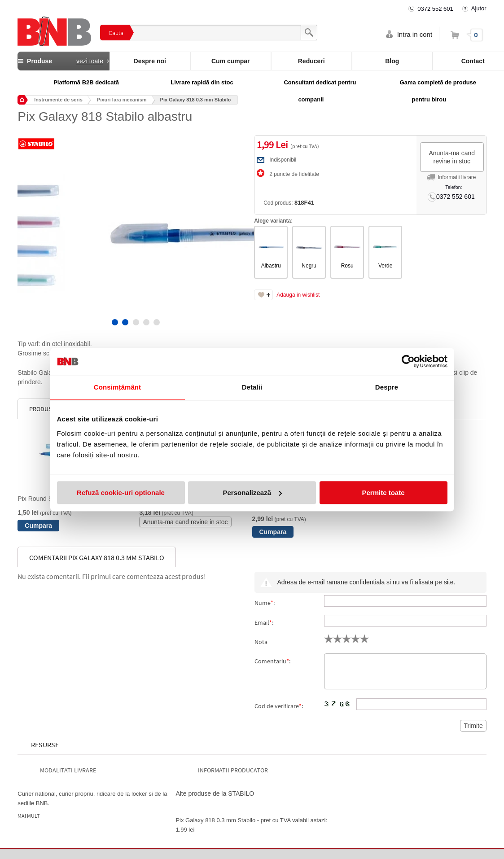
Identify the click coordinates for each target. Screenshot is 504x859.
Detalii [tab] (252, 387)
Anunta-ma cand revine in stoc (452, 157)
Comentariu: (272, 661)
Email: (264, 622)
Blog (392, 61)
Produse (63, 61)
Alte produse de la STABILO (215, 793)
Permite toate (383, 493)
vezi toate (90, 61)
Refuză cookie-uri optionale (121, 493)
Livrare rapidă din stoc (202, 82)
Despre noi (150, 61)
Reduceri (311, 61)
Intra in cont (415, 34)
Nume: (265, 603)
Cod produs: (287, 203)
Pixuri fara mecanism (122, 100)
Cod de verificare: (279, 706)
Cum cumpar (231, 61)
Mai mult (28, 816)
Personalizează (252, 493)
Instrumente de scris (58, 100)
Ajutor (479, 8)
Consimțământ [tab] (117, 387)
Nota (261, 642)
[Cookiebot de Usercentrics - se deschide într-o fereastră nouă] (408, 361)
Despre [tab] (387, 387)
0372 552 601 (435, 9)
